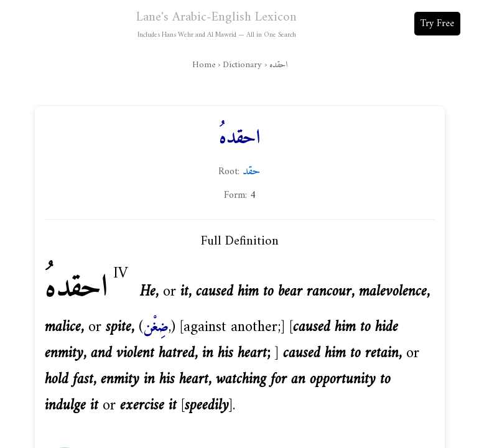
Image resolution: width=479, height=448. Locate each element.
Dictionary (242, 65)
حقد (252, 171)
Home (204, 65)
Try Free (437, 24)
